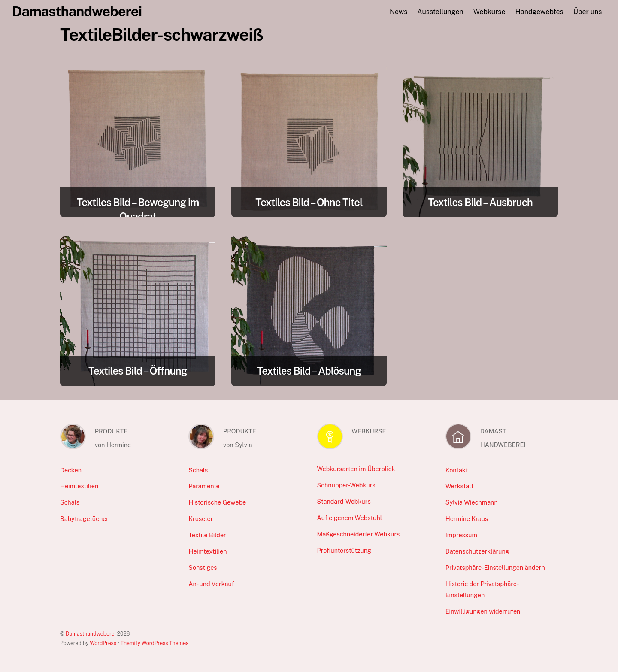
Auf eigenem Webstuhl (350, 518)
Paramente (204, 486)
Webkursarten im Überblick (356, 469)
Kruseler (201, 519)
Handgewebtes (539, 12)
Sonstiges (203, 568)
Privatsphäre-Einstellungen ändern (495, 568)
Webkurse (489, 12)
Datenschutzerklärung (477, 551)
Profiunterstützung (344, 550)
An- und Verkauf (211, 584)
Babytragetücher (84, 519)
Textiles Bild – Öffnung (138, 371)
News (398, 12)
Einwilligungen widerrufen (483, 611)
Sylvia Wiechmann (472, 502)
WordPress (103, 643)
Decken (71, 470)
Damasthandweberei (91, 634)
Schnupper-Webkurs (346, 485)
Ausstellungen (440, 12)
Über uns (588, 12)
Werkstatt (460, 486)
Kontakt (457, 470)
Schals (70, 502)
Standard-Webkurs (344, 501)
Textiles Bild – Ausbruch (480, 202)
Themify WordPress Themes (155, 643)
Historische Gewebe (217, 502)
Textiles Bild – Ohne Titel (309, 202)
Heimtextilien (79, 486)
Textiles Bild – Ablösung (309, 371)
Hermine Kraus (467, 519)
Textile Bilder (207, 535)
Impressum (461, 535)
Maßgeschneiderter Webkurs (359, 534)
